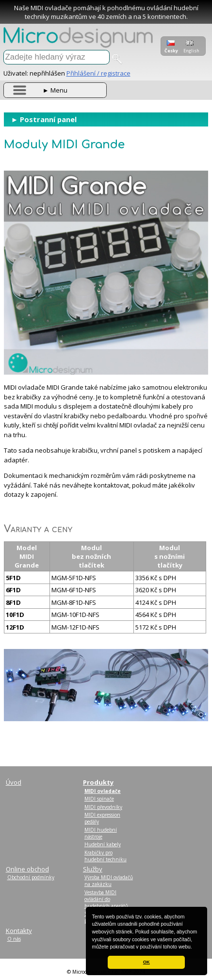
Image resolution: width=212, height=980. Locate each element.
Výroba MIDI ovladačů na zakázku (109, 881)
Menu (55, 90)
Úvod (14, 782)
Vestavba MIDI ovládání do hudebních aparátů (106, 899)
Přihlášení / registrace (98, 73)
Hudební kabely (103, 844)
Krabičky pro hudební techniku (106, 856)
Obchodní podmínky (31, 877)
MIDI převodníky (103, 807)
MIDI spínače (99, 799)
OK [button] (147, 962)
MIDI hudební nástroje (101, 833)
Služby (93, 869)
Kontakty (19, 931)
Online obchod (27, 869)
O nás (14, 939)
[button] (195, 948)
